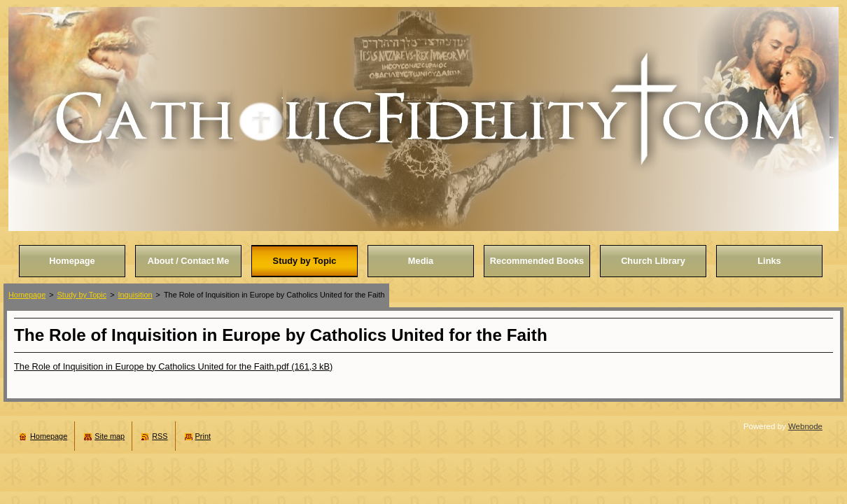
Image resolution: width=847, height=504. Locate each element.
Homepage (27, 295)
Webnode (805, 426)
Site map (110, 436)
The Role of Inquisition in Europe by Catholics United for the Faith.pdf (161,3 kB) (173, 366)
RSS (160, 436)
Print (203, 436)
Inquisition (135, 295)
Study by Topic (82, 295)
